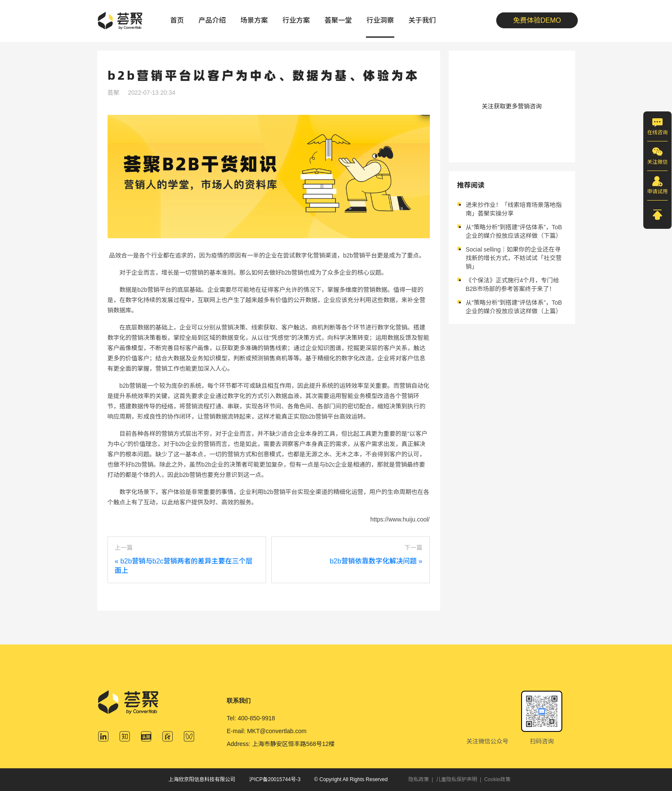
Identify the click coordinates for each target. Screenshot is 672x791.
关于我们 (422, 20)
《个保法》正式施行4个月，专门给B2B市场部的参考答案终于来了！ (513, 285)
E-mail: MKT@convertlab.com (267, 731)
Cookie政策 (497, 779)
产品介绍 (212, 20)
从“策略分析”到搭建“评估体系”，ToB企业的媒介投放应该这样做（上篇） (514, 307)
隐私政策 (419, 779)
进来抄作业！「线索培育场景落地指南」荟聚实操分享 (514, 209)
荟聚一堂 (338, 20)
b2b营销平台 (154, 290)
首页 (177, 20)
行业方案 (296, 20)
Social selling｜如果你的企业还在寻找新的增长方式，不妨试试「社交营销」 (514, 258)
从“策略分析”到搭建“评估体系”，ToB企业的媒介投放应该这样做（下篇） (514, 231)
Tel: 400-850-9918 (251, 718)
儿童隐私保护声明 (456, 779)
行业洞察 (380, 20)
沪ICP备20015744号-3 (275, 779)
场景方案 (254, 20)
